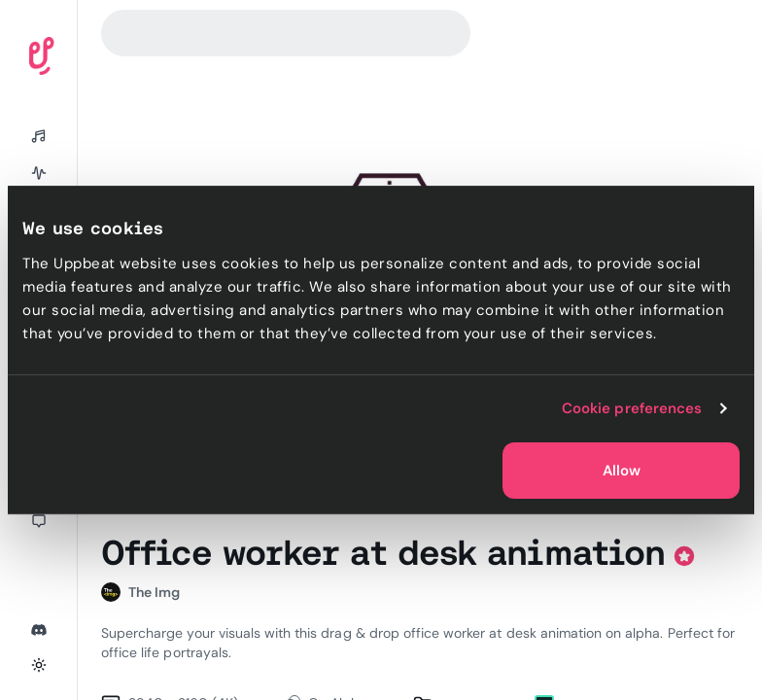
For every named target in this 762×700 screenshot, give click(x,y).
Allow (622, 471)
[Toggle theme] (39, 665)
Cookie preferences (632, 408)
